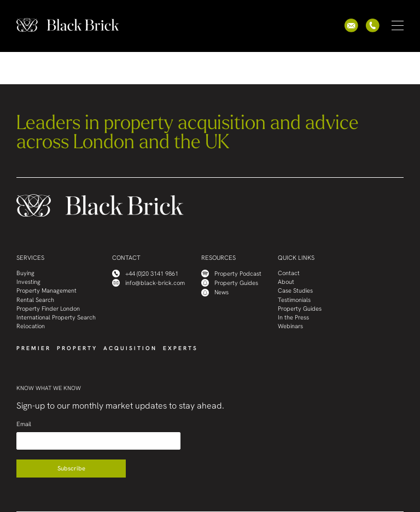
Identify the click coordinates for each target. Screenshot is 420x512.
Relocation (31, 326)
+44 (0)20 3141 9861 (145, 274)
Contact (289, 273)
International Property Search (56, 318)
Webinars (290, 326)
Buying (25, 273)
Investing (28, 282)
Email (24, 424)
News (215, 293)
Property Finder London (48, 309)
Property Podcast (231, 274)
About (286, 282)
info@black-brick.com (148, 283)
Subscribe (71, 468)
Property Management (46, 291)
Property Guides (230, 283)
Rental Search (35, 300)
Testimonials (294, 300)
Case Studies (295, 291)
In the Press (293, 318)
